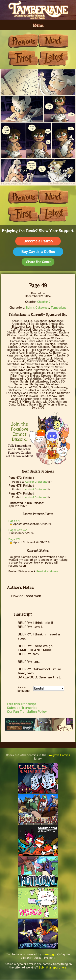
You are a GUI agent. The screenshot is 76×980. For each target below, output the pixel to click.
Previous (23, 41)
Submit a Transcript (22, 708)
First (23, 58)
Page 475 (14, 521)
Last (53, 58)
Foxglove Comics (59, 755)
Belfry (30, 308)
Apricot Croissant (36, 482)
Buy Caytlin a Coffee (38, 252)
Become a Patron (38, 241)
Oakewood (42, 308)
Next (53, 41)
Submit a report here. (53, 968)
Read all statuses (47, 571)
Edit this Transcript (22, 704)
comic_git (49, 954)
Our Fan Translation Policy (27, 712)
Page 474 (14, 539)
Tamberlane (59, 308)
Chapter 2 (44, 302)
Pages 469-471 (18, 530)
